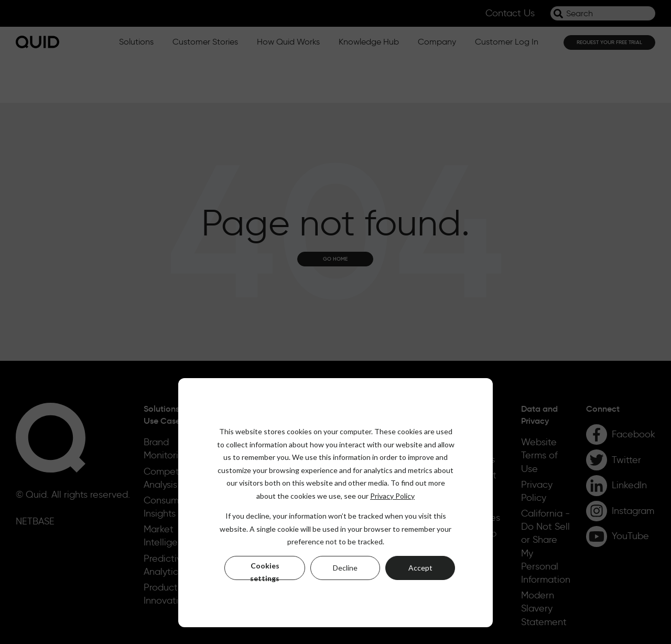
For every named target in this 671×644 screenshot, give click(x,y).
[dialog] (335, 503)
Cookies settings (265, 571)
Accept (420, 568)
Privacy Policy (392, 496)
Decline (345, 568)
